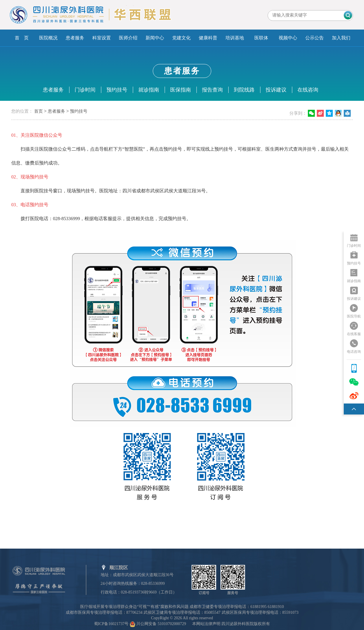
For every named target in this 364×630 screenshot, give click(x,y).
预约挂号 (117, 90)
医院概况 (48, 38)
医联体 (261, 38)
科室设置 (102, 38)
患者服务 (75, 38)
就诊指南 (149, 90)
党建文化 (181, 38)
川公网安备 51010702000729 (161, 624)
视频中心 (288, 38)
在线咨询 (308, 90)
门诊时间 (85, 90)
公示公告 (315, 38)
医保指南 (181, 90)
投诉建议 (276, 90)
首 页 (22, 38)
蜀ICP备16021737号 (111, 624)
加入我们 (341, 38)
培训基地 (235, 38)
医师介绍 (128, 38)
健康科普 (208, 38)
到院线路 (244, 90)
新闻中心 (155, 38)
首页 (38, 111)
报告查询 (212, 90)
